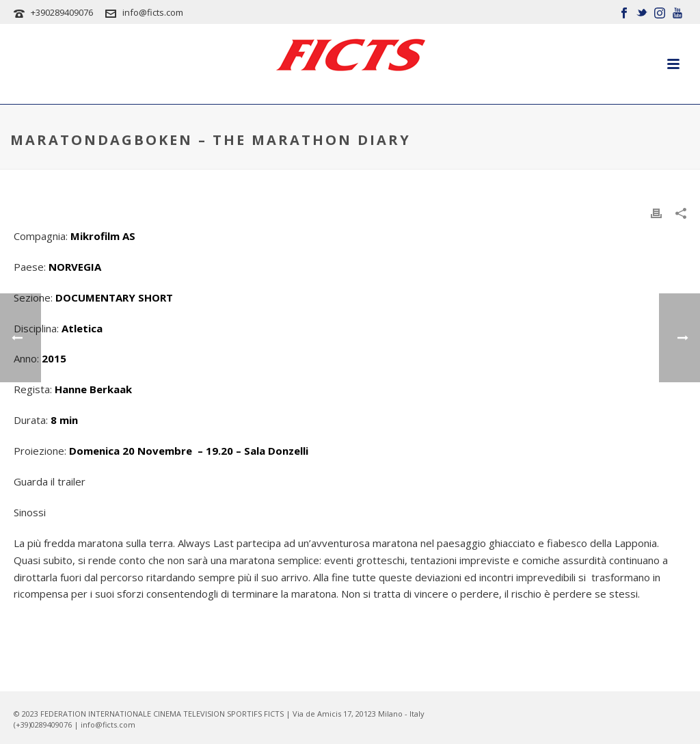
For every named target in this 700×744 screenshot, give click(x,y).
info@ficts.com (153, 12)
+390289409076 (62, 12)
